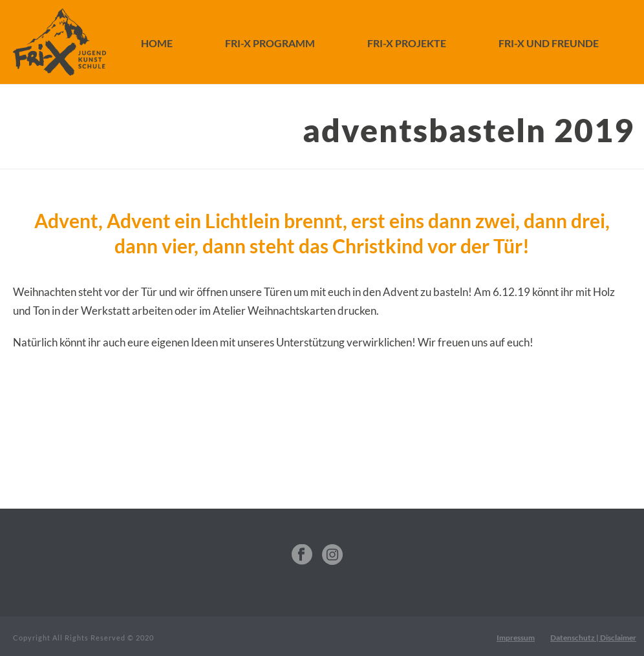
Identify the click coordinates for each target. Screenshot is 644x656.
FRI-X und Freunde (549, 43)
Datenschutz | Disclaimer (593, 638)
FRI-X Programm (270, 43)
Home (157, 43)
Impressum (516, 638)
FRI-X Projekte (407, 43)
